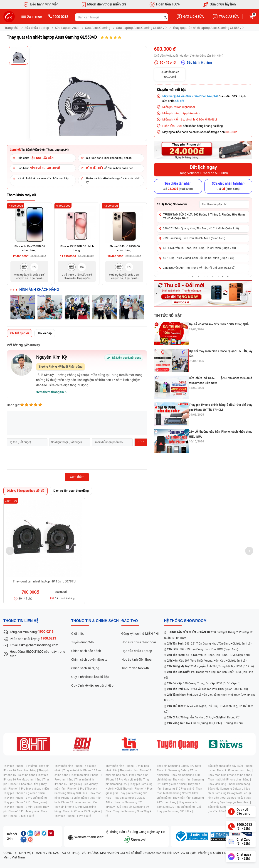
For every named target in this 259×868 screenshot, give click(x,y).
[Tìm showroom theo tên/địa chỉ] (224, 204)
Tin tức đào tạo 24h (135, 668)
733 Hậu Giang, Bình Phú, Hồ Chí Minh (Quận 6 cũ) (194, 238)
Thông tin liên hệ (21, 621)
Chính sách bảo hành (86, 651)
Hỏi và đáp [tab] (45, 333)
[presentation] (41, 459)
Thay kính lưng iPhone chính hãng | (230, 784)
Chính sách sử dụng (85, 668)
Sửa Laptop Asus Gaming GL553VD (141, 28)
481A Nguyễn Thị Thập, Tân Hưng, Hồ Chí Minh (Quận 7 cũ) (199, 248)
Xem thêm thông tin (50, 392)
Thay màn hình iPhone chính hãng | (230, 775)
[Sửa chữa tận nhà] (178, 186)
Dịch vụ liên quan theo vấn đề (26, 491)
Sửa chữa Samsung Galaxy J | (227, 789)
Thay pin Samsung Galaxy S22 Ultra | (180, 766)
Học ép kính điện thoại (137, 660)
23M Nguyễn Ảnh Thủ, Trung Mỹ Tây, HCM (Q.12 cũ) (210, 666)
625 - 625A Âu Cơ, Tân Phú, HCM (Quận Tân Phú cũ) (207, 689)
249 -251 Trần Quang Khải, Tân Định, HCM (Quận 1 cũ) (209, 644)
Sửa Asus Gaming (98, 28)
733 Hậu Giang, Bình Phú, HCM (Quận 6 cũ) (203, 649)
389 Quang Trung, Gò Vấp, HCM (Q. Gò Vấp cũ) (204, 683)
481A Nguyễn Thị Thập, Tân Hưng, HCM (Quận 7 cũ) (208, 655)
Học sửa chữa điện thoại (139, 642)
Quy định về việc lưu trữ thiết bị (93, 685)
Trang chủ (12, 28)
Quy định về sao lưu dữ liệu (90, 677)
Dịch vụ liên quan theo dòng (71, 491)
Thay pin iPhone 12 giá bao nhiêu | (25, 793)
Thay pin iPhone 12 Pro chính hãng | (26, 798)
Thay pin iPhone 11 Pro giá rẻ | (73, 816)
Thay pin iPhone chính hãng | (235, 770)
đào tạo (130, 621)
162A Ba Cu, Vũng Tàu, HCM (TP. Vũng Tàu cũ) (205, 723)
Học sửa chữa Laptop (137, 651)
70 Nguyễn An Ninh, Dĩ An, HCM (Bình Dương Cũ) (204, 717)
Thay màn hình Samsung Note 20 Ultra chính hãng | (179, 793)
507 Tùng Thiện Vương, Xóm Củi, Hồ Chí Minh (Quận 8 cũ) (199, 258)
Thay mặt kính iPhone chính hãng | (229, 780)
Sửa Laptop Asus (67, 28)
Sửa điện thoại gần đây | (223, 766)
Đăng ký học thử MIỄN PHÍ (140, 634)
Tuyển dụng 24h (83, 642)
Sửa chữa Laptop (37, 28)
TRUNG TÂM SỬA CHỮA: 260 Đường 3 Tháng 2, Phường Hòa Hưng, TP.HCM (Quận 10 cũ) (204, 217)
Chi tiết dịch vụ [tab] (20, 333)
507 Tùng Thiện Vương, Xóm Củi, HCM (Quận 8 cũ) (207, 661)
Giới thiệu (78, 634)
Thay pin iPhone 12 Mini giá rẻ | (23, 807)
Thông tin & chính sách (95, 621)
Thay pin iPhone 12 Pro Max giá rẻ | (25, 802)
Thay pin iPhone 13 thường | (21, 766)
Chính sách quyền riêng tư (90, 660)
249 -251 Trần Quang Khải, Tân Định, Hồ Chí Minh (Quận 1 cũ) (201, 228)
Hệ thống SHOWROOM (185, 621)
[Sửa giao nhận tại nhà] (228, 186)
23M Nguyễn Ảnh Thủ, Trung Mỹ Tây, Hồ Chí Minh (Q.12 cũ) (199, 268)
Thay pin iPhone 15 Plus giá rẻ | (82, 811)
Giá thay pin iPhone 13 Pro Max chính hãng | (76, 807)
